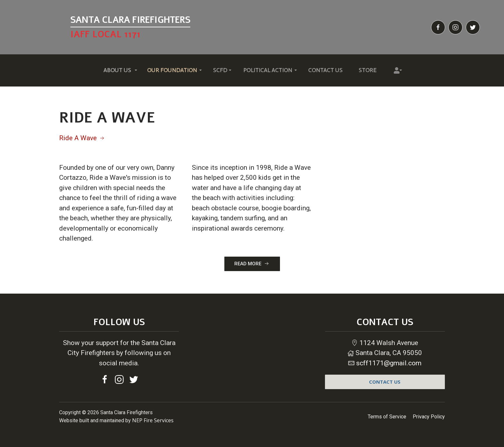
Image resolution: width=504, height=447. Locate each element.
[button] (117, 71)
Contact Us (325, 70)
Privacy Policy (429, 417)
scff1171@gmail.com (389, 363)
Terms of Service (387, 417)
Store (368, 70)
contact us (385, 382)
